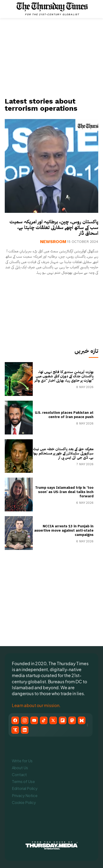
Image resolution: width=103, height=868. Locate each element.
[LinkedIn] (25, 730)
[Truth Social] (15, 730)
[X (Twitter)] (53, 720)
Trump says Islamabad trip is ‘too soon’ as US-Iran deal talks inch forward (64, 492)
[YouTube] (34, 720)
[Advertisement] (51, 57)
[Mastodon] (72, 720)
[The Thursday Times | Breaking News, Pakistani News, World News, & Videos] (52, 9)
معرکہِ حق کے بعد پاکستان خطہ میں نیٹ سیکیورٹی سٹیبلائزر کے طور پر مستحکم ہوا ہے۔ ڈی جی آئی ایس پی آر (63, 453)
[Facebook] (15, 720)
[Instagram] (25, 720)
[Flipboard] (63, 720)
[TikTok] (44, 720)
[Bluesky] (82, 720)
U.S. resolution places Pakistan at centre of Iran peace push (64, 415)
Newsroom (53, 242)
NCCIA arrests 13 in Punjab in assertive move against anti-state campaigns (64, 530)
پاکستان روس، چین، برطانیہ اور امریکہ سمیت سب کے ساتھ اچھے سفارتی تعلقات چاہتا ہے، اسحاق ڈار (54, 227)
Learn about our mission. (36, 705)
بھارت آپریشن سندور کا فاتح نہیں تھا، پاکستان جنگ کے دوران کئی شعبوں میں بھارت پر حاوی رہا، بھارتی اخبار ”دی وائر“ (64, 376)
